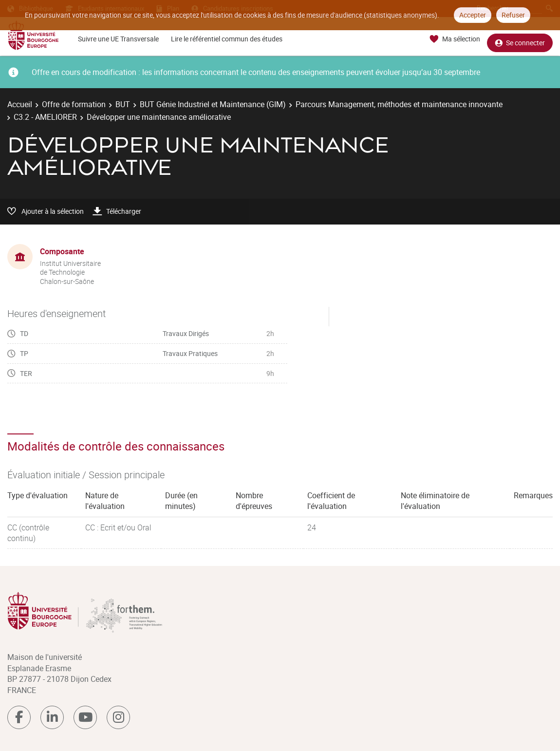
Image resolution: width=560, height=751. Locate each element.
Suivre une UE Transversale (118, 39)
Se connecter (520, 39)
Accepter (473, 15)
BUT (123, 104)
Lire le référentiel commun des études (227, 39)
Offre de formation (74, 104)
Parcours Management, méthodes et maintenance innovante (399, 104)
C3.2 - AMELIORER (45, 117)
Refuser (513, 15)
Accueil (20, 104)
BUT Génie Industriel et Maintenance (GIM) (213, 104)
